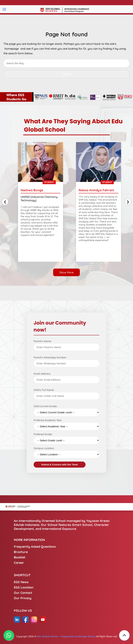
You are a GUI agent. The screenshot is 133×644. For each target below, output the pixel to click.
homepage (12, 49)
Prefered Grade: (43, 434)
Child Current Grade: (45, 406)
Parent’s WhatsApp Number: (50, 357)
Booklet (20, 557)
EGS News (21, 582)
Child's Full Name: (44, 390)
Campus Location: (44, 448)
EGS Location (24, 587)
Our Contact (23, 593)
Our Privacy (23, 598)
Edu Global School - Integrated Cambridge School (66, 636)
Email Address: (42, 374)
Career (19, 563)
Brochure (21, 552)
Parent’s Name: (43, 341)
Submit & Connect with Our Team (59, 465)
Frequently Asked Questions (35, 547)
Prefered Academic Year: (48, 420)
